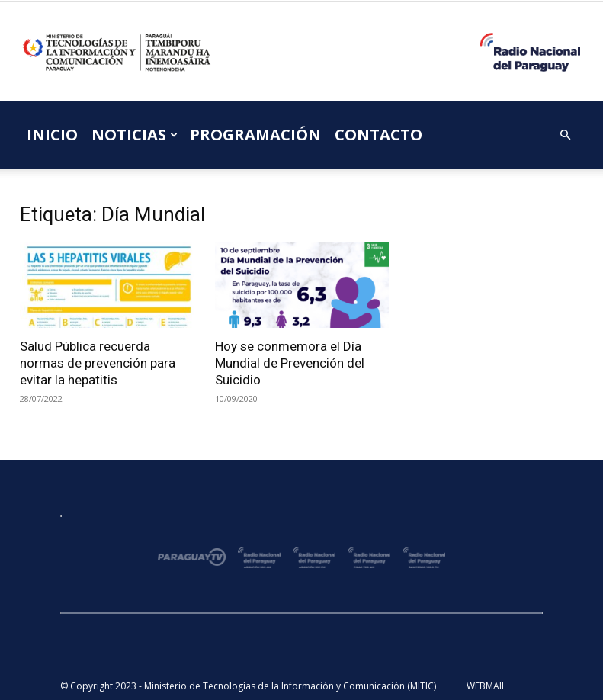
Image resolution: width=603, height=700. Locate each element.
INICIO (52, 135)
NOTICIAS (135, 135)
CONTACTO (378, 135)
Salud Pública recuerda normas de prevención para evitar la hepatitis (98, 363)
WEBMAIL (486, 686)
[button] (566, 135)
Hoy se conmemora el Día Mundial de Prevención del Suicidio (290, 363)
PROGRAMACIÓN (255, 135)
